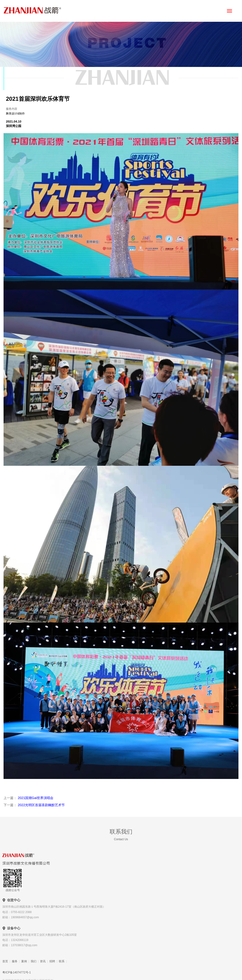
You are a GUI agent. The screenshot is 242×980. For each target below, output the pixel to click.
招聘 (52, 961)
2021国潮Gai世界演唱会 (35, 798)
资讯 (43, 961)
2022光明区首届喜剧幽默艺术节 (41, 805)
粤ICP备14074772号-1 (17, 972)
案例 (24, 961)
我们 (34, 961)
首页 (5, 961)
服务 (15, 961)
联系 (62, 961)
